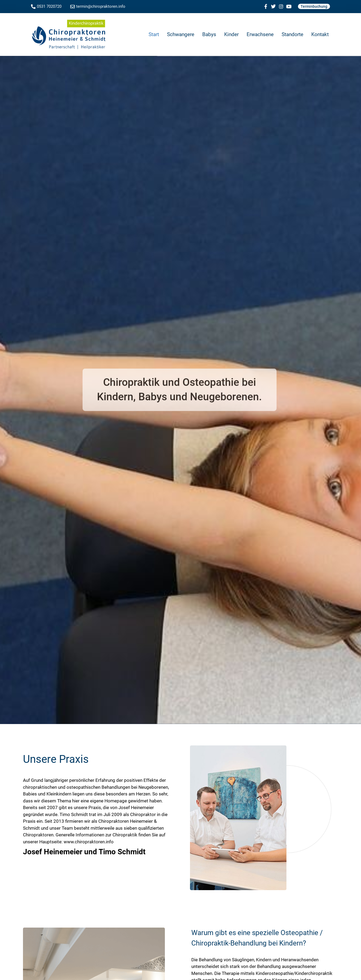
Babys (209, 34)
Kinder (231, 34)
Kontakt (320, 34)
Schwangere (181, 34)
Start (154, 34)
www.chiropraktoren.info (89, 842)
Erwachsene (260, 34)
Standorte (292, 34)
